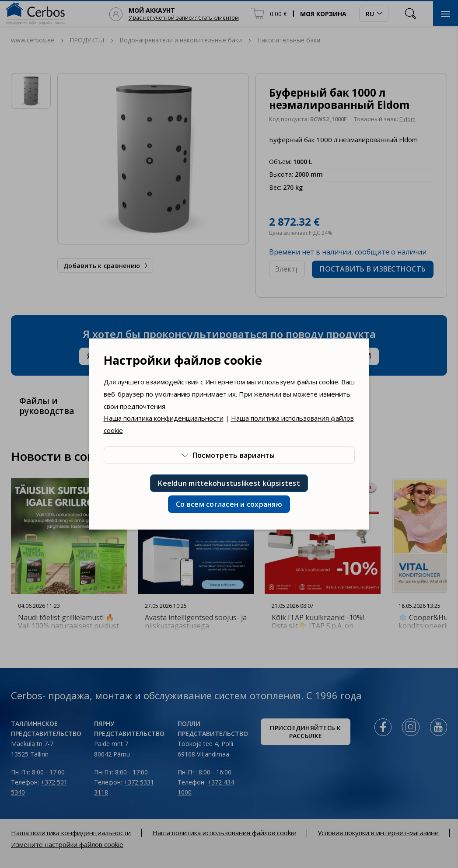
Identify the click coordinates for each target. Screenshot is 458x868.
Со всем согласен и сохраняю (229, 504)
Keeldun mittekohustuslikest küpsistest (229, 483)
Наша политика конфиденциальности (164, 418)
